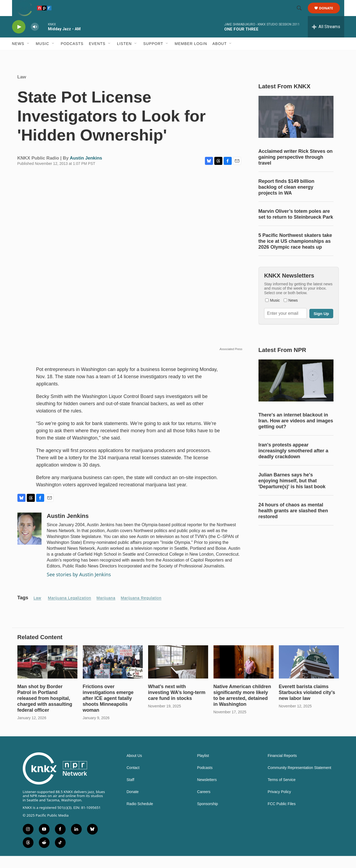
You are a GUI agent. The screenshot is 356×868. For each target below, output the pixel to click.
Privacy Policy (279, 804)
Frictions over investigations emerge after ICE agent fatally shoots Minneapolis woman (108, 710)
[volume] (35, 39)
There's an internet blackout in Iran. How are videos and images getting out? (296, 433)
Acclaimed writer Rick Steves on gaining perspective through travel (296, 169)
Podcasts (72, 56)
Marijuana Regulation (141, 610)
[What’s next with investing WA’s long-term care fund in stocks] (178, 674)
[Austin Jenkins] (29, 541)
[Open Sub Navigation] (28, 56)
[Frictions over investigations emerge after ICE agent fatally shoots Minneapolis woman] (113, 674)
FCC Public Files (282, 816)
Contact (133, 780)
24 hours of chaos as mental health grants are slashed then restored (293, 523)
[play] (19, 39)
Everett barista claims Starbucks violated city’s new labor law (307, 704)
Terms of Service (282, 792)
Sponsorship (208, 816)
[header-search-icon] (302, 14)
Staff (131, 792)
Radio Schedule (140, 816)
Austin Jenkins (86, 170)
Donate (330, 14)
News (18, 56)
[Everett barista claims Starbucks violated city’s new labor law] (309, 674)
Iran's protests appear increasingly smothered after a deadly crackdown (293, 463)
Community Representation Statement (299, 780)
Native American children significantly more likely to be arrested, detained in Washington (242, 707)
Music (43, 56)
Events (97, 56)
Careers (204, 804)
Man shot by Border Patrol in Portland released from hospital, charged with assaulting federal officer (45, 710)
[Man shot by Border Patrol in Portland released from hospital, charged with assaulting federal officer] (47, 674)
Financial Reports (282, 768)
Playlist (203, 768)
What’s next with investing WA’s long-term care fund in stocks (177, 704)
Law (22, 89)
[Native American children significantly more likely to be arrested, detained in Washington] (243, 674)
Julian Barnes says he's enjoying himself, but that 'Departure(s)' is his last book (292, 493)
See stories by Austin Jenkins (79, 586)
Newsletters (207, 792)
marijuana (106, 610)
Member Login (191, 56)
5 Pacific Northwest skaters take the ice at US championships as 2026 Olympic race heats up (295, 253)
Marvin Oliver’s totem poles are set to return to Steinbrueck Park (296, 226)
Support (153, 56)
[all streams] (326, 39)
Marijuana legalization (70, 610)
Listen (124, 56)
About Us (134, 768)
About (220, 56)
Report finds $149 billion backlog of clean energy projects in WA (286, 199)
